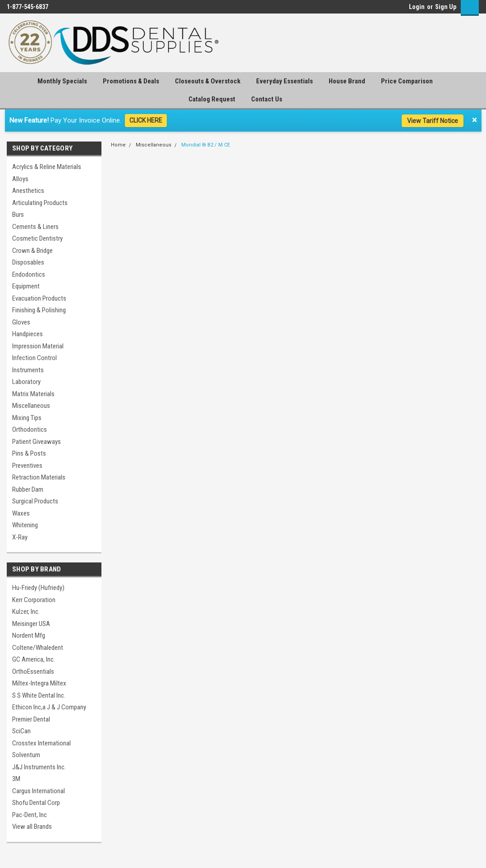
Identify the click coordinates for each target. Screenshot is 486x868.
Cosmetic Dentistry (37, 238)
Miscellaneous (31, 406)
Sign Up (446, 7)
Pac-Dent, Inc (30, 815)
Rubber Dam (28, 489)
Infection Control (34, 358)
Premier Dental (31, 719)
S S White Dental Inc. (39, 695)
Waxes (21, 513)
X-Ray (20, 537)
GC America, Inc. (34, 659)
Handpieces (28, 334)
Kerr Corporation (34, 600)
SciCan (21, 731)
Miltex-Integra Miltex (39, 683)
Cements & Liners (35, 227)
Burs (18, 215)
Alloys (20, 179)
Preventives (27, 466)
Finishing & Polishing (39, 310)
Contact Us (267, 99)
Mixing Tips (27, 418)
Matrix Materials (33, 394)
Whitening (25, 525)
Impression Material (38, 346)
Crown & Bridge (32, 251)
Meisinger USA (31, 624)
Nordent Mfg (29, 635)
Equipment (26, 286)
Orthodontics (30, 429)
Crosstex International (41, 743)
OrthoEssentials (33, 672)
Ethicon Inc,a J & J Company (49, 707)
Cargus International (39, 791)
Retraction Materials (39, 477)
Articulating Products (40, 203)
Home (118, 145)
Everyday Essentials (284, 81)
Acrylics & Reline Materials (47, 167)
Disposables (28, 262)
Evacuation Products (39, 298)
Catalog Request (212, 99)
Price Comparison (407, 81)
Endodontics (29, 274)
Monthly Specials (62, 81)
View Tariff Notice (433, 121)
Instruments (28, 370)
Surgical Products (35, 501)
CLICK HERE (146, 120)
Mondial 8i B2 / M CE (206, 145)
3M (16, 779)
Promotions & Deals (131, 81)
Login (417, 7)
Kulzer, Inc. (26, 612)
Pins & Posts (29, 453)
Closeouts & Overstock (208, 81)
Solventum (26, 755)
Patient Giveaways (37, 442)
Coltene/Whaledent (38, 648)
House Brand (347, 81)
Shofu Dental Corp (36, 803)
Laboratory (26, 382)
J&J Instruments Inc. (39, 767)
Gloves (21, 322)
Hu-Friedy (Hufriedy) (38, 588)
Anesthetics (28, 191)
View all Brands (32, 827)
